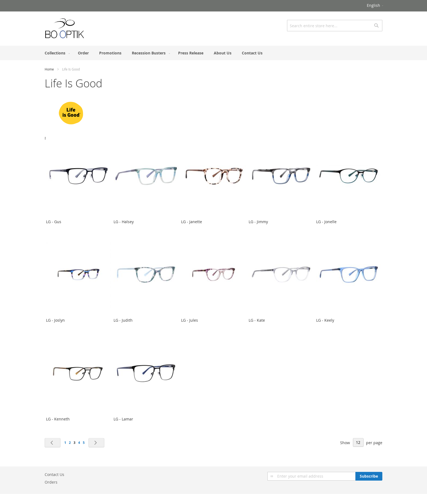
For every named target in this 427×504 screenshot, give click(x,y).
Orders (51, 482)
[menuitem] (56, 53)
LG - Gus (54, 222)
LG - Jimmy (258, 222)
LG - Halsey (124, 222)
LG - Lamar (123, 419)
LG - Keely (325, 320)
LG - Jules (190, 320)
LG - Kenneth (58, 419)
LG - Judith (123, 320)
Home (49, 69)
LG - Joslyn (55, 320)
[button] (375, 6)
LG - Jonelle (326, 222)
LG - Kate (257, 320)
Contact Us (54, 474)
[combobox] (335, 26)
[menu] (213, 53)
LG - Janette (192, 222)
